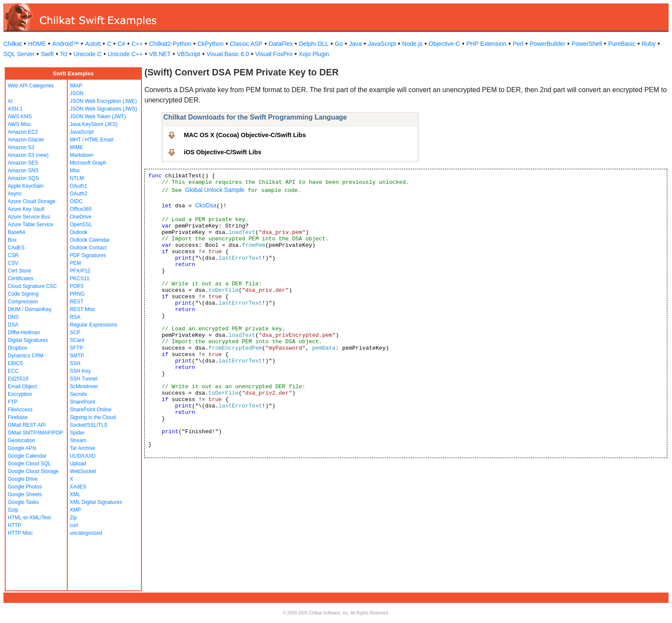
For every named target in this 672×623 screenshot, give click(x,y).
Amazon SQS (23, 178)
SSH (75, 363)
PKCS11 (80, 279)
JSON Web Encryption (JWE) (103, 101)
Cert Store (19, 271)
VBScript (189, 54)
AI (10, 101)
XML (75, 494)
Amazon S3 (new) (28, 155)
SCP (75, 332)
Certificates (21, 279)
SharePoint (82, 402)
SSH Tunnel (84, 379)
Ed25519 (18, 379)
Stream (78, 440)
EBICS (15, 363)
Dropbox (17, 348)
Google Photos (25, 487)
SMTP (77, 356)
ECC (13, 371)
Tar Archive (82, 448)
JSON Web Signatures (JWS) (103, 109)
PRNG (77, 294)
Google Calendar (27, 456)
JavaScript (382, 44)
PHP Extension (486, 44)
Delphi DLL (313, 44)
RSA (75, 317)
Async (15, 194)
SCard (77, 340)
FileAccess (20, 410)
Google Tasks (23, 502)
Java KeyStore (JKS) (94, 124)
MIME (76, 147)
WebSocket (83, 471)
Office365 (81, 209)
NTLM (77, 178)
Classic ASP (246, 44)
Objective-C (444, 44)
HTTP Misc (20, 533)
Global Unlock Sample (215, 190)
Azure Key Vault (26, 209)
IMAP (76, 86)
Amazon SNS (23, 171)
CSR (13, 255)
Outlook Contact (88, 248)
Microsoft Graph (88, 163)
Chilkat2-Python (170, 44)
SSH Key (80, 371)
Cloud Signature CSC (32, 286)
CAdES (16, 248)
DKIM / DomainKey (30, 309)
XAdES (78, 487)
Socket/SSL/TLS (89, 425)
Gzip (13, 510)
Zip (73, 518)
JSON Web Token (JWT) (98, 117)
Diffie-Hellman (24, 332)
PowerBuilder (547, 44)
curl (74, 525)
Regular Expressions (94, 325)
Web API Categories (31, 86)
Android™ (66, 44)
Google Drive (23, 479)
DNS (13, 317)
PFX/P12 (80, 271)
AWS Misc (19, 124)
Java (355, 44)
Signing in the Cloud (93, 417)
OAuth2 (79, 194)
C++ (137, 44)
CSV (13, 263)
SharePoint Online (91, 410)
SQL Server (19, 54)
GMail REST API (27, 425)
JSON (77, 93)
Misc (75, 171)
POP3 (77, 286)
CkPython (211, 44)
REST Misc (83, 309)
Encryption (20, 394)
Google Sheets (25, 494)
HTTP (14, 525)
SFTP (76, 348)
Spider (77, 433)
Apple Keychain (25, 186)
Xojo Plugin (314, 54)
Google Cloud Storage (33, 471)
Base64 (16, 232)
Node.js (412, 44)
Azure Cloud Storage (31, 201)
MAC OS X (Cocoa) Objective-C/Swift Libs (245, 135)
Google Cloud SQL (29, 464)
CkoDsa (206, 205)
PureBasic (622, 44)
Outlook (79, 232)
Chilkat (13, 44)
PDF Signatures (88, 255)
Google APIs (22, 448)
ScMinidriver (84, 386)
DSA (13, 325)
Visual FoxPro (274, 54)
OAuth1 (79, 186)
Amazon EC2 (23, 132)
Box (12, 240)
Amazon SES (23, 163)
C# (121, 44)
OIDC (76, 201)
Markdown (82, 155)
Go (339, 44)
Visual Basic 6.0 (228, 54)
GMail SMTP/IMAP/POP (35, 433)
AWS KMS (20, 117)
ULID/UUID (83, 456)
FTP (13, 402)
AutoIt (93, 44)
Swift (47, 54)
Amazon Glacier (26, 140)
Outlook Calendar (90, 240)
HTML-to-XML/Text (29, 518)
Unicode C (88, 54)
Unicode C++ (125, 54)
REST (77, 302)
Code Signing (23, 294)
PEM (75, 263)
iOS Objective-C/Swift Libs (223, 152)
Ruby (649, 44)
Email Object (22, 386)
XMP (75, 510)
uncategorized (86, 533)
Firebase (18, 417)
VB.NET (160, 54)
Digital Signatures (28, 340)
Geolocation (21, 440)
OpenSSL (81, 225)
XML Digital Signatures (96, 502)
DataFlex (281, 44)
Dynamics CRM (25, 356)
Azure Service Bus (29, 217)
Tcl (64, 54)
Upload (78, 464)
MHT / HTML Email (91, 140)
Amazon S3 (21, 147)
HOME (37, 44)
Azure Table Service (31, 225)
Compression (23, 302)
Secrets (79, 394)
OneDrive (81, 217)
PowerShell (587, 44)
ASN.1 (15, 109)
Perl (518, 44)
